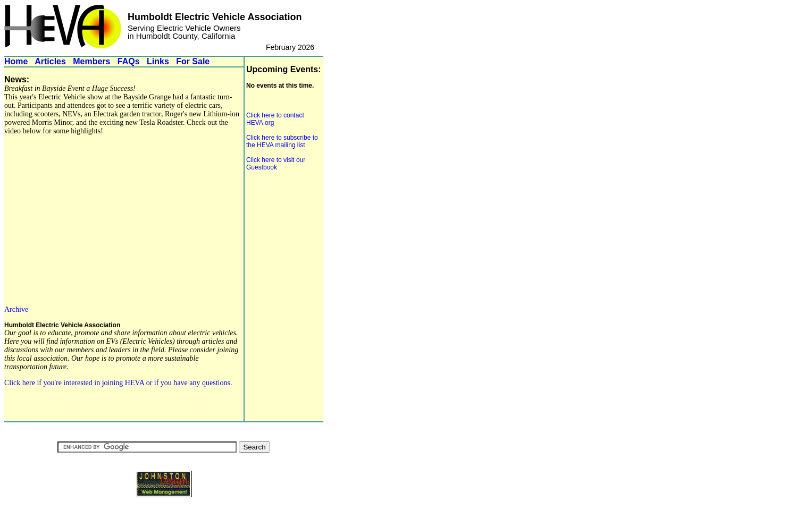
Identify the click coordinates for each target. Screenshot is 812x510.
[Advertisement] (278, 242)
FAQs (129, 61)
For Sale (193, 61)
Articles (50, 61)
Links (158, 61)
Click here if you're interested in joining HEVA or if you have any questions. (118, 383)
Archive (16, 309)
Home (16, 61)
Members (91, 61)
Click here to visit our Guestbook (276, 164)
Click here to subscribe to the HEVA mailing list (282, 141)
